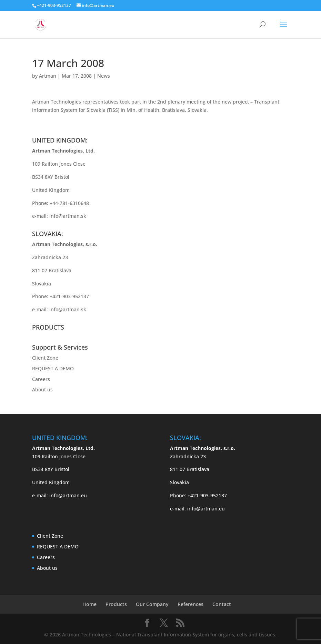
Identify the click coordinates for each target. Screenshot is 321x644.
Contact (222, 604)
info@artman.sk (68, 216)
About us (42, 389)
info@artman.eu (68, 495)
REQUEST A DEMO (53, 368)
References (190, 604)
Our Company (152, 604)
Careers (41, 379)
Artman (48, 76)
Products (116, 604)
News (104, 76)
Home (89, 604)
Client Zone (45, 358)
